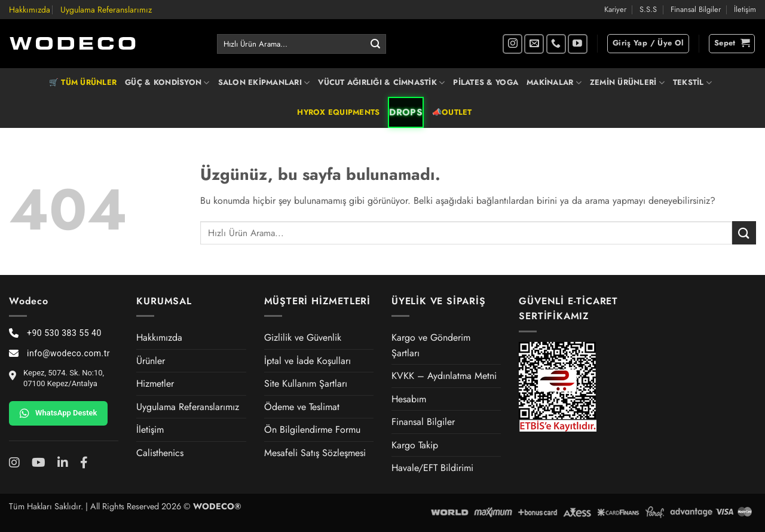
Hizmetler (155, 383)
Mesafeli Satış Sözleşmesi (315, 453)
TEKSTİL (692, 82)
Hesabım (409, 399)
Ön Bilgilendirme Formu (312, 429)
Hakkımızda (30, 10)
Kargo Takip (415, 445)
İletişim (745, 9)
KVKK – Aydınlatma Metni (444, 376)
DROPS (406, 112)
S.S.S (648, 9)
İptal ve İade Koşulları (307, 361)
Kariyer (615, 9)
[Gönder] (375, 44)
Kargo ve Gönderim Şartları (431, 345)
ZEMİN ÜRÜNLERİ (627, 82)
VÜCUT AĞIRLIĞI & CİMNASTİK (381, 82)
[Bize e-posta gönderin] (534, 44)
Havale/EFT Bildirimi (432, 468)
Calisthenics (160, 453)
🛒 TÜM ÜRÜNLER (83, 82)
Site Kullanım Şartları (306, 383)
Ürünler (151, 361)
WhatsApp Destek (58, 413)
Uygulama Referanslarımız (106, 10)
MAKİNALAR (554, 82)
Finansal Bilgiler (696, 9)
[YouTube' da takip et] (578, 44)
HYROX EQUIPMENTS (338, 112)
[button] (648, 44)
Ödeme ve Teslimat (302, 407)
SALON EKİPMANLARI (264, 82)
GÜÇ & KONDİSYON (167, 82)
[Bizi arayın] (556, 44)
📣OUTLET (452, 112)
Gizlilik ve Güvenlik (303, 337)
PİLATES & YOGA (486, 82)
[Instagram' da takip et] (512, 44)
